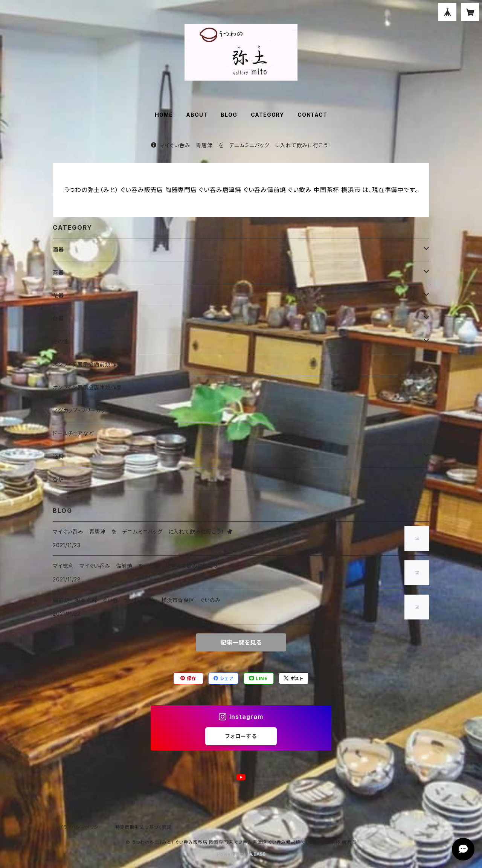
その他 (61, 341)
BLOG (229, 115)
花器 (58, 295)
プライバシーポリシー (81, 827)
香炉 (58, 479)
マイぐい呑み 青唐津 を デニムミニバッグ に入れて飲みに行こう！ (241, 145)
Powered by (241, 854)
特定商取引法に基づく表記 (143, 827)
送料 (58, 456)
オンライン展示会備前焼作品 (87, 364)
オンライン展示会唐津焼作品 (87, 387)
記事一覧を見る (241, 642)
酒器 (58, 249)
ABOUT (197, 115)
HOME (164, 115)
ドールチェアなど (73, 433)
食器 (58, 318)
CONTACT (312, 115)
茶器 (58, 272)
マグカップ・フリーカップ (82, 410)
